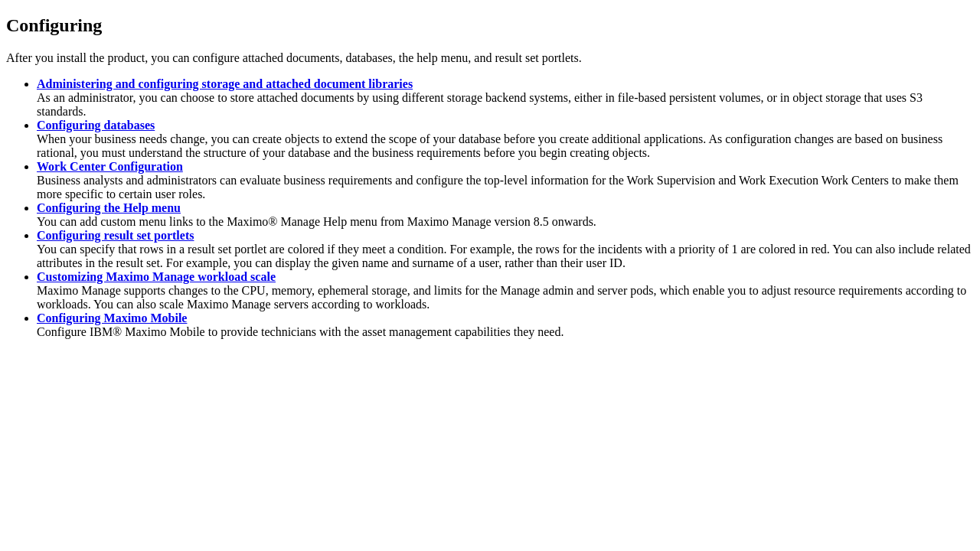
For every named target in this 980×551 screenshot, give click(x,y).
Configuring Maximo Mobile (112, 318)
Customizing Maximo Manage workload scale (156, 277)
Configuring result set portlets (115, 235)
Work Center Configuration (110, 166)
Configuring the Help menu (109, 208)
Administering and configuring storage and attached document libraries (225, 84)
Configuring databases (96, 125)
